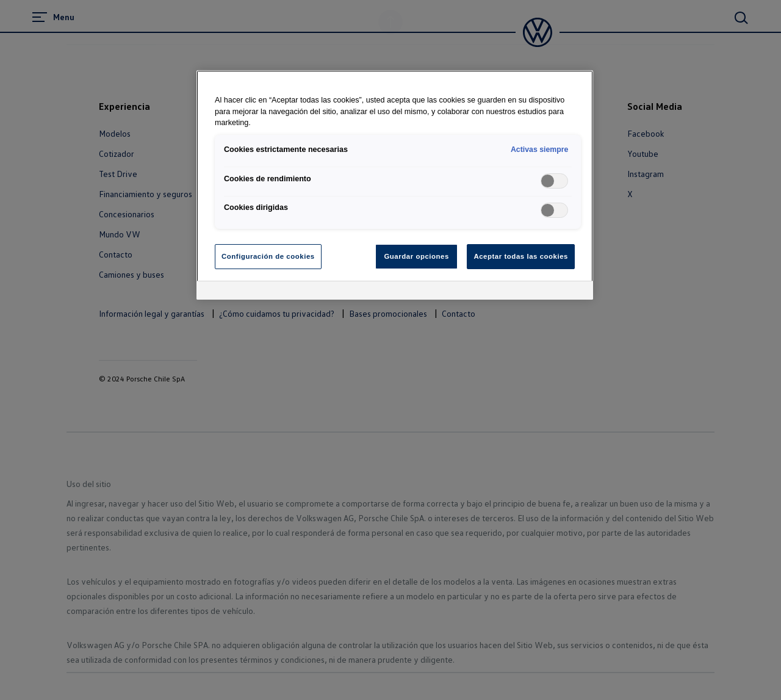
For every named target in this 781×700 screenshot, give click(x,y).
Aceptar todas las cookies (521, 256)
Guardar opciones (416, 256)
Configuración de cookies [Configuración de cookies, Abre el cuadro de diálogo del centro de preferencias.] (268, 256)
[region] (395, 185)
